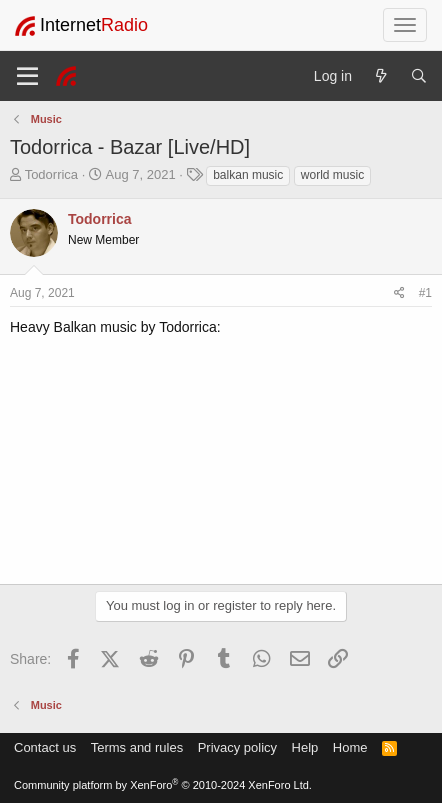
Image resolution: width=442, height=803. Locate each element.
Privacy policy (237, 747)
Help (305, 747)
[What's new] (381, 76)
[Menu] (27, 76)
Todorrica (51, 174)
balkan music (248, 175)
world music (332, 175)
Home (350, 747)
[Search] (419, 76)
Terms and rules (137, 747)
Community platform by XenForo (163, 785)
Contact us (45, 747)
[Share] (399, 293)
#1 (425, 293)
